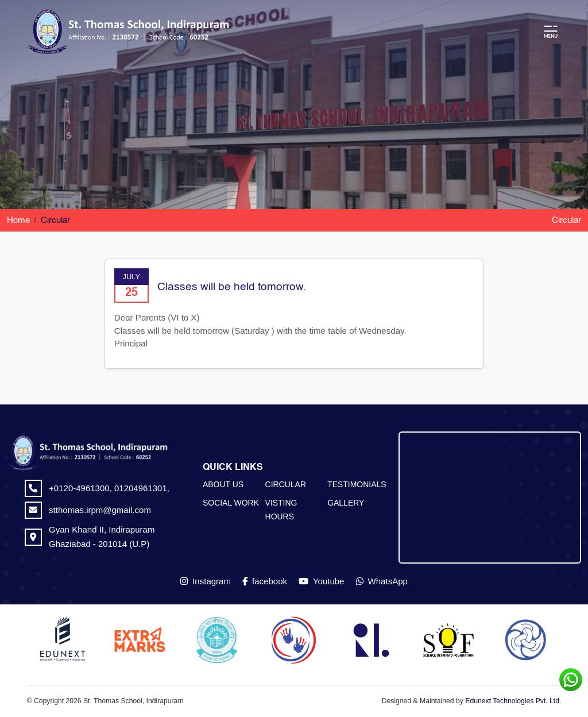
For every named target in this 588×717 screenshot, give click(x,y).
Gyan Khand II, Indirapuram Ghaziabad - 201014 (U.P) (102, 536)
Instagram (206, 581)
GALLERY (346, 503)
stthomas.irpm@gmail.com (100, 510)
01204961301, (142, 488)
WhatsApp (382, 581)
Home (18, 220)
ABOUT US (223, 484)
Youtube (321, 581)
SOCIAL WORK (231, 503)
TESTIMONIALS (357, 484)
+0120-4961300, (82, 488)
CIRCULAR (286, 484)
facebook (265, 581)
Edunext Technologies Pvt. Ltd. (513, 701)
